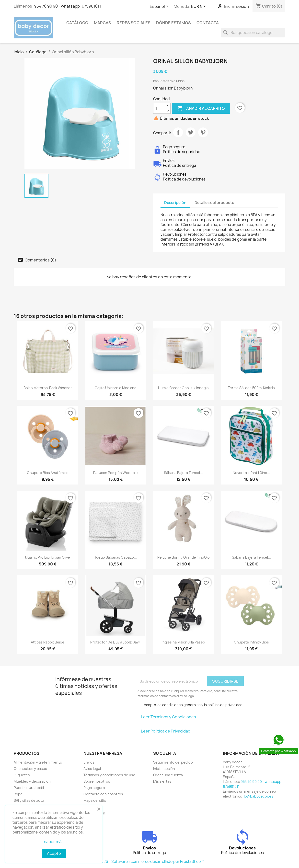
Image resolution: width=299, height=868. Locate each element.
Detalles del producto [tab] (214, 203)
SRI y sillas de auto (29, 800)
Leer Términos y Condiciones (168, 717)
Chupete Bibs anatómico (48, 473)
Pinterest (203, 132)
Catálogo (77, 23)
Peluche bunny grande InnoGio (184, 557)
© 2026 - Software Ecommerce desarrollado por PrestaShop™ (150, 862)
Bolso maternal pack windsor (48, 388)
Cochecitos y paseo (30, 769)
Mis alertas (162, 781)
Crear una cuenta (168, 775)
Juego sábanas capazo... (116, 557)
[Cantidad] (159, 108)
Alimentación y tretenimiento (38, 762)
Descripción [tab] (175, 203)
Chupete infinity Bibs (251, 642)
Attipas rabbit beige (48, 642)
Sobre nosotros (97, 781)
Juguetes (22, 775)
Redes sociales (134, 23)
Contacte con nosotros (103, 794)
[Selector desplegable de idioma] (160, 7)
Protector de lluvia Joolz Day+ (115, 642)
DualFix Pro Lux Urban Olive (48, 557)
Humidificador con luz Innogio (183, 388)
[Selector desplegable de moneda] (199, 7)
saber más (54, 842)
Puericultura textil (29, 788)
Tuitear (191, 132)
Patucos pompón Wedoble (115, 473)
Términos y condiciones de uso (109, 775)
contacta (208, 23)
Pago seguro (94, 788)
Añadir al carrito (201, 108)
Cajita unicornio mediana (115, 388)
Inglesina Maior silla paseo (183, 642)
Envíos (89, 762)
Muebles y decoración (32, 781)
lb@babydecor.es (259, 796)
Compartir (178, 132)
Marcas (103, 23)
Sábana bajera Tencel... (183, 473)
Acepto (54, 853)
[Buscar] (253, 33)
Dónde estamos (173, 23)
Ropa (18, 794)
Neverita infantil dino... (251, 473)
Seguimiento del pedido (173, 762)
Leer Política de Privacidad (166, 731)
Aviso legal (92, 769)
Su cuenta (165, 753)
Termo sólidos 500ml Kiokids (251, 388)
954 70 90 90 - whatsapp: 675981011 (68, 6)
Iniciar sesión (164, 769)
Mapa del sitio (95, 800)
